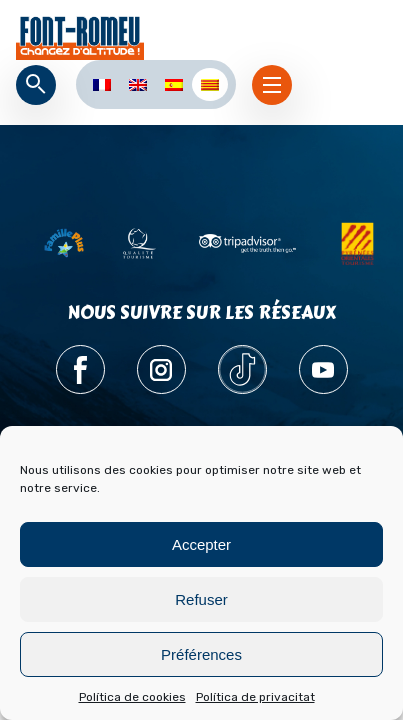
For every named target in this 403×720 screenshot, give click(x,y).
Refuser (201, 599)
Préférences (201, 654)
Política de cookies (132, 697)
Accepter (201, 544)
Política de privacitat (255, 697)
